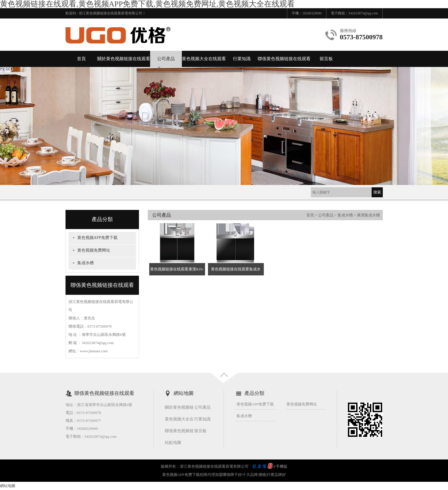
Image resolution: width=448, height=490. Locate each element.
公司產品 (166, 59)
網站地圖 (8, 486)
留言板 (326, 59)
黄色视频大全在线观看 (204, 59)
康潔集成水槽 (368, 215)
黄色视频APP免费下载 (98, 238)
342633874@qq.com (363, 13)
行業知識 (242, 59)
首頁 (81, 59)
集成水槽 (85, 263)
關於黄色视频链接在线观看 (124, 59)
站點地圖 (173, 443)
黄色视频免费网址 (94, 250)
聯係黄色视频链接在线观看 (284, 59)
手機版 (282, 466)
